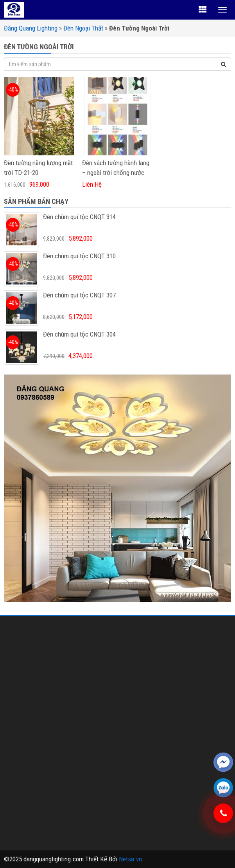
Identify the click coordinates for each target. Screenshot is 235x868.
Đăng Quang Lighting (31, 28)
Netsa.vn (130, 859)
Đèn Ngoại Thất (83, 28)
